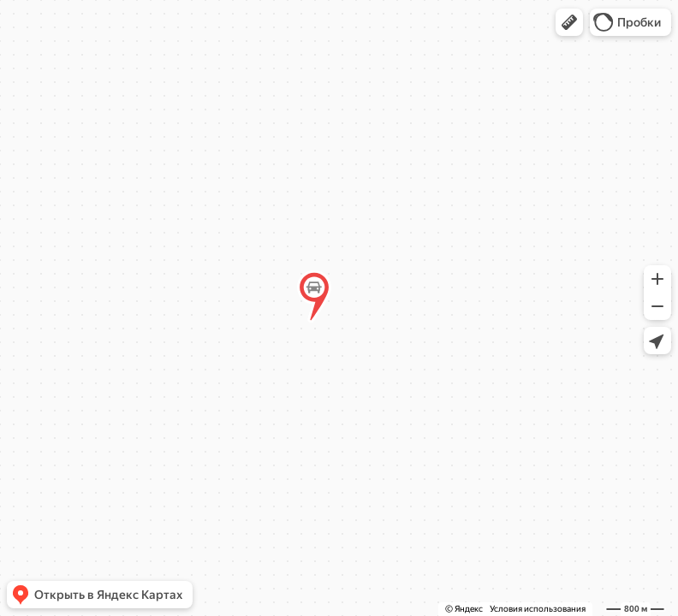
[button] (569, 22)
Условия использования (538, 609)
